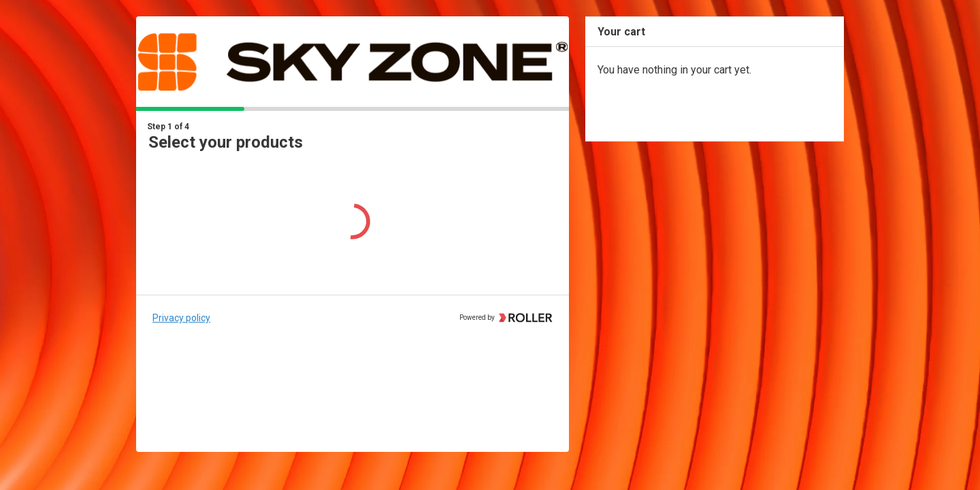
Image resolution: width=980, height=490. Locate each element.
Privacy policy (181, 318)
